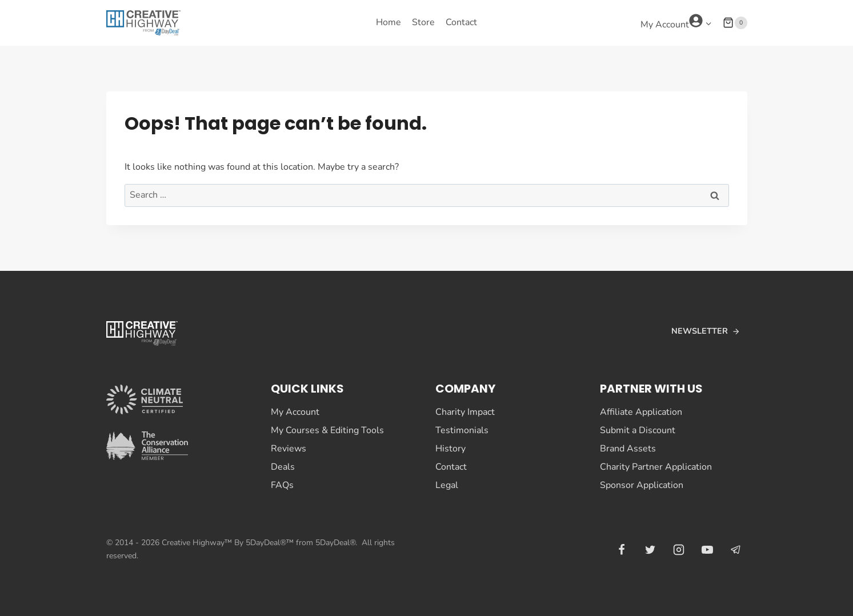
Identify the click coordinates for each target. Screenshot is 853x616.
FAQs (282, 485)
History (450, 449)
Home (389, 22)
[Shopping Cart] (735, 23)
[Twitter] (650, 550)
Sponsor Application (642, 485)
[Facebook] (622, 550)
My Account (295, 412)
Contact (461, 22)
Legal (447, 485)
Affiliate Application (641, 412)
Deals (283, 467)
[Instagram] (679, 550)
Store (423, 22)
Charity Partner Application (656, 467)
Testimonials (462, 430)
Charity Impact (465, 412)
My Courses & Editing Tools (327, 430)
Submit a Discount (638, 430)
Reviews (289, 449)
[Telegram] (736, 550)
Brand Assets (628, 449)
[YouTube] (707, 550)
